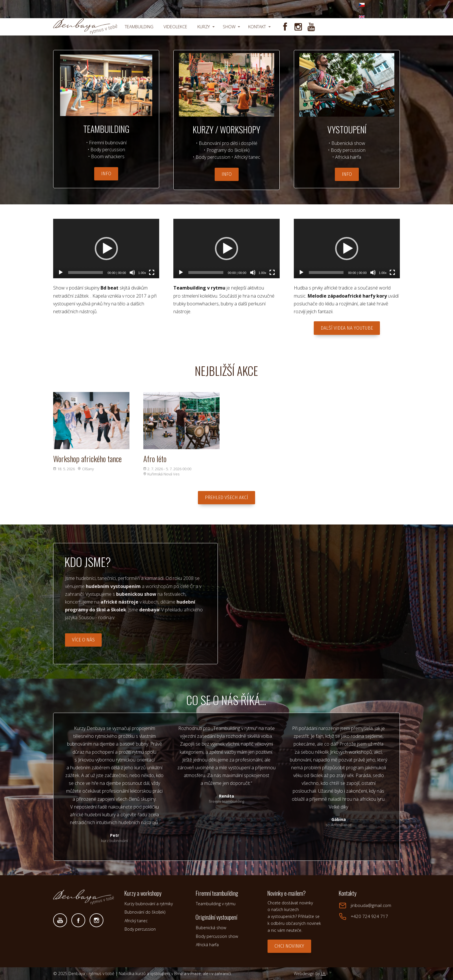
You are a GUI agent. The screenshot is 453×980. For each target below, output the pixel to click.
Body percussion (140, 929)
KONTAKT (257, 27)
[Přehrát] (61, 272)
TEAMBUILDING (139, 27)
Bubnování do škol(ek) (145, 912)
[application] (106, 249)
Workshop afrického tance (87, 459)
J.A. (323, 974)
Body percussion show (217, 936)
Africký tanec (136, 921)
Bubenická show (211, 928)
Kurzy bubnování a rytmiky (149, 904)
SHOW (229, 27)
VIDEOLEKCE (175, 27)
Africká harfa (207, 945)
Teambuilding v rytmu (216, 904)
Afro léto (155, 459)
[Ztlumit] (132, 272)
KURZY (204, 27)
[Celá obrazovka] (152, 272)
